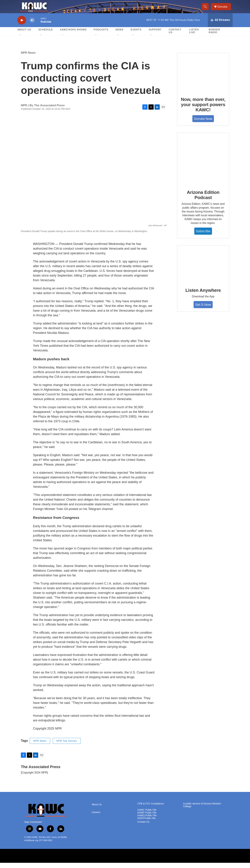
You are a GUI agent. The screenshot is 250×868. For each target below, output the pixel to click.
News (119, 35)
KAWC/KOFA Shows (73, 35)
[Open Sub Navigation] (20, 40)
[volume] (32, 25)
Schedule (45, 35)
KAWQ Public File (147, 821)
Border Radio (214, 36)
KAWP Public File (147, 818)
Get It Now (203, 310)
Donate (224, 9)
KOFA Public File (146, 823)
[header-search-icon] (206, 9)
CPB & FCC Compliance (151, 809)
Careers (96, 818)
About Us (24, 35)
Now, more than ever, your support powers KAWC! (203, 110)
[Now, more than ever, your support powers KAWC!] (203, 77)
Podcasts (101, 35)
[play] (22, 25)
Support (155, 35)
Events (136, 35)
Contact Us (175, 36)
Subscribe (203, 236)
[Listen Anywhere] (203, 269)
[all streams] (220, 25)
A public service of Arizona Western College (202, 810)
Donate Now (203, 124)
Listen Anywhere (203, 295)
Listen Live (194, 36)
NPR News (28, 58)
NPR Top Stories (67, 746)
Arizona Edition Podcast (203, 200)
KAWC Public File (147, 815)
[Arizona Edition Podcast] (203, 164)
